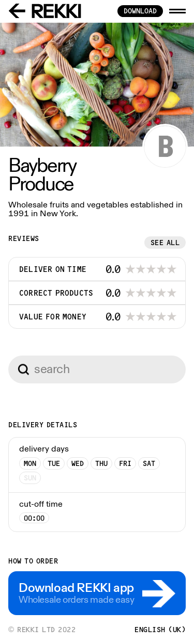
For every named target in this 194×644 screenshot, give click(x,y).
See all (165, 243)
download (140, 11)
